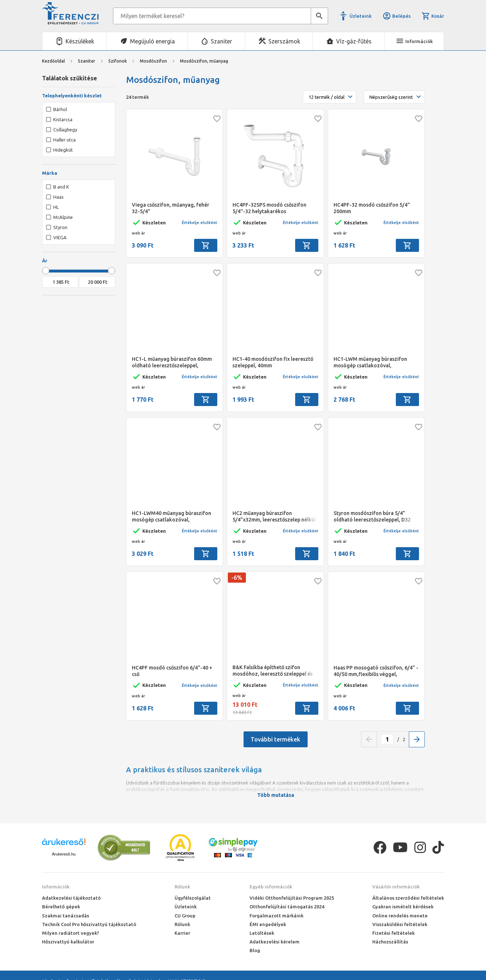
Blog (255, 950)
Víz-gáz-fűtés (354, 41)
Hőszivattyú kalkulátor (68, 942)
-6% (237, 578)
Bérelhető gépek (61, 907)
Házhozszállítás (390, 942)
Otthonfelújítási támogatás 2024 (287, 907)
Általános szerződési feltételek (408, 898)
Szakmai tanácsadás (66, 916)
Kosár (433, 16)
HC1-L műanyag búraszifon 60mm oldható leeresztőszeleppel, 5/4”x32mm (172, 362)
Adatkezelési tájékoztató (71, 898)
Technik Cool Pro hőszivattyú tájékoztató (89, 924)
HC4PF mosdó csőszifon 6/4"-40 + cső (172, 671)
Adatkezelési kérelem (275, 942)
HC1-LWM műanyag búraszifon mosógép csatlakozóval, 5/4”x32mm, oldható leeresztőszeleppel (370, 362)
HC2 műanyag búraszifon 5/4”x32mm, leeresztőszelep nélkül (274, 516)
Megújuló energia (152, 41)
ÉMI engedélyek (268, 924)
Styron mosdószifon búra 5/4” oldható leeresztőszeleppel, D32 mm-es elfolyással (372, 517)
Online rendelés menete (400, 916)
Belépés (397, 16)
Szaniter (221, 41)
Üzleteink (361, 16)
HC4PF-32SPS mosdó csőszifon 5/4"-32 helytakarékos (269, 208)
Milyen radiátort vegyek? (71, 933)
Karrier (182, 933)
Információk (56, 887)
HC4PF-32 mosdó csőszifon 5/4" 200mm (372, 208)
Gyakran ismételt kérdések (403, 907)
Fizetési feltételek (393, 933)
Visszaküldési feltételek (400, 924)
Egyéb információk (271, 887)
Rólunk (182, 887)
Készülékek (80, 41)
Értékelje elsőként (200, 223)
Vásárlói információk (396, 887)
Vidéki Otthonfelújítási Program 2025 (292, 898)
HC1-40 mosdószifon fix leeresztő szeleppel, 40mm (273, 362)
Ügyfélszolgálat (193, 898)
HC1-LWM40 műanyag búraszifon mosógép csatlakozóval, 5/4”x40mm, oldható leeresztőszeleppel (171, 517)
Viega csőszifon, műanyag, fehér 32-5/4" (171, 208)
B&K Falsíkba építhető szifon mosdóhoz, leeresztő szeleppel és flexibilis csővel (273, 671)
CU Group (185, 916)
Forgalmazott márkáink (276, 916)
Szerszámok (284, 41)
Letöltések (262, 933)
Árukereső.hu (64, 854)
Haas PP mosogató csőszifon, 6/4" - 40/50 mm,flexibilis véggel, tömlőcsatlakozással (376, 671)
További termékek (275, 739)
